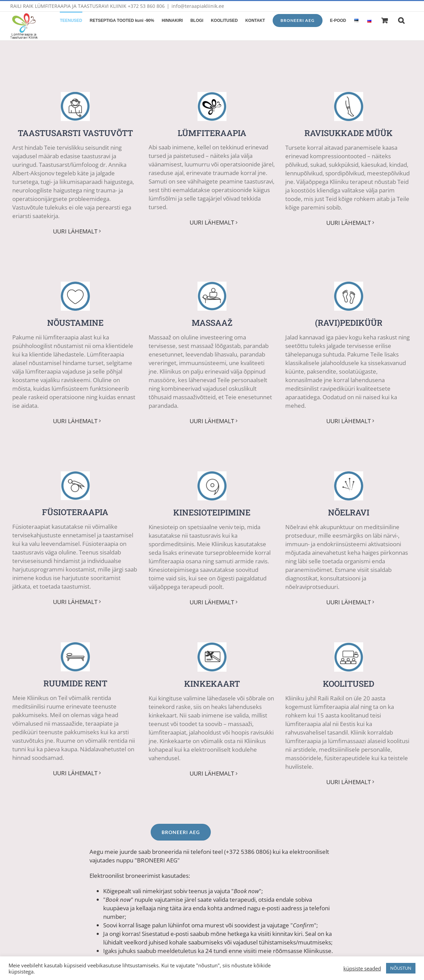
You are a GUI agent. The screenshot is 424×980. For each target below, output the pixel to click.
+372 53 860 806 (146, 6)
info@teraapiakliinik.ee (198, 6)
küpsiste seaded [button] (362, 968)
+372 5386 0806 (248, 848)
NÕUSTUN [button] (401, 968)
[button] (401, 20)
